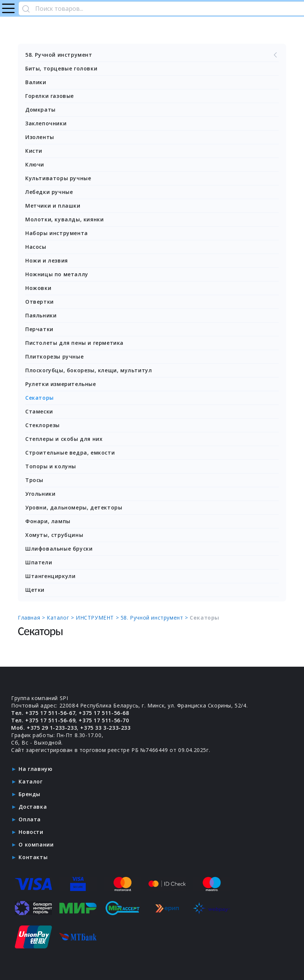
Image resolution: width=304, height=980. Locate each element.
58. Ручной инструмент (152, 55)
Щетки (35, 590)
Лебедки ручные (49, 192)
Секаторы (40, 398)
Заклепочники (46, 123)
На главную (35, 769)
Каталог (30, 781)
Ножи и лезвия (47, 260)
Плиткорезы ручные (54, 357)
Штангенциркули (50, 576)
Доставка (33, 807)
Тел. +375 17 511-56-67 (43, 713)
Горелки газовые (50, 96)
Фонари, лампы (48, 521)
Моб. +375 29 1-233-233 (44, 728)
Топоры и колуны (51, 466)
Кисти (34, 151)
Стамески (39, 411)
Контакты (33, 857)
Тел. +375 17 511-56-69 (43, 720)
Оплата (30, 819)
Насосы (36, 247)
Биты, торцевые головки (61, 68)
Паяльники (41, 315)
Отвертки (40, 302)
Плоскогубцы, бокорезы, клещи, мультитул (89, 370)
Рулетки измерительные (61, 384)
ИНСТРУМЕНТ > (98, 618)
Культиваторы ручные (58, 178)
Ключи (35, 164)
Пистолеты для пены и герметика (74, 343)
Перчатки (39, 329)
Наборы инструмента (57, 233)
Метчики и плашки (53, 206)
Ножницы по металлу (57, 274)
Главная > (32, 618)
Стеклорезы (43, 425)
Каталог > (61, 618)
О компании (36, 844)
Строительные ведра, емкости (70, 453)
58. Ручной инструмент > (155, 618)
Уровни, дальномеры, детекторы (74, 507)
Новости (31, 832)
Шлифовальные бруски (59, 549)
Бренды (30, 794)
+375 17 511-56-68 (104, 713)
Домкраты (40, 110)
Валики (36, 82)
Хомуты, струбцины (54, 535)
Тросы (34, 480)
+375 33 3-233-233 (105, 728)
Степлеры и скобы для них (64, 439)
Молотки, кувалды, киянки (64, 219)
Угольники (40, 494)
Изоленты (40, 137)
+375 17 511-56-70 (104, 720)
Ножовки (38, 288)
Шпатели (39, 562)
